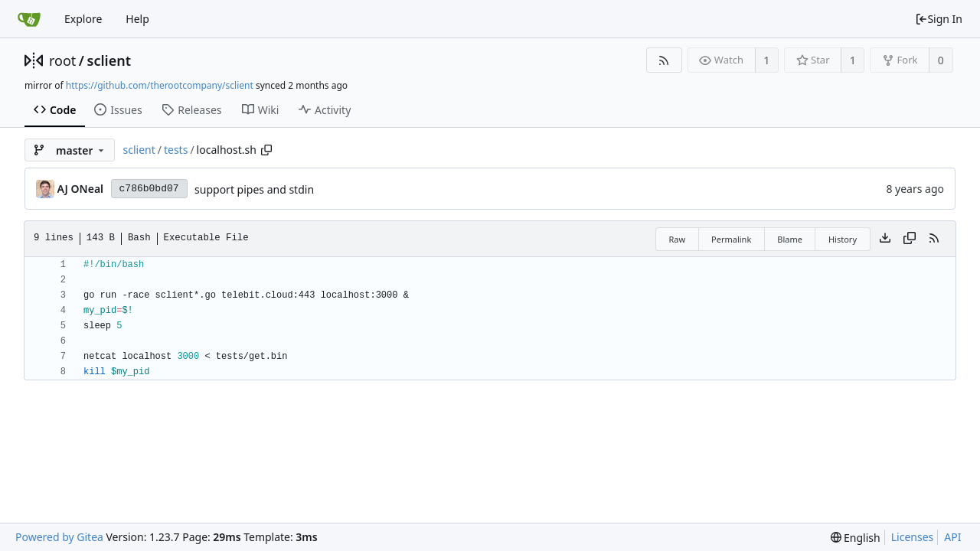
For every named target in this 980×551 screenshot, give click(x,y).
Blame (790, 239)
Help (137, 19)
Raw (677, 239)
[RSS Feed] (664, 60)
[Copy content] (910, 239)
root (62, 60)
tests (176, 150)
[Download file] (885, 239)
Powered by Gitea (59, 537)
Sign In (939, 19)
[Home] (29, 19)
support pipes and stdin (254, 189)
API (952, 537)
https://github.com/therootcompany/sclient (160, 85)
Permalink (731, 239)
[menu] (856, 538)
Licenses (913, 537)
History (843, 239)
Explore (83, 19)
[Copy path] (266, 150)
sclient (109, 60)
